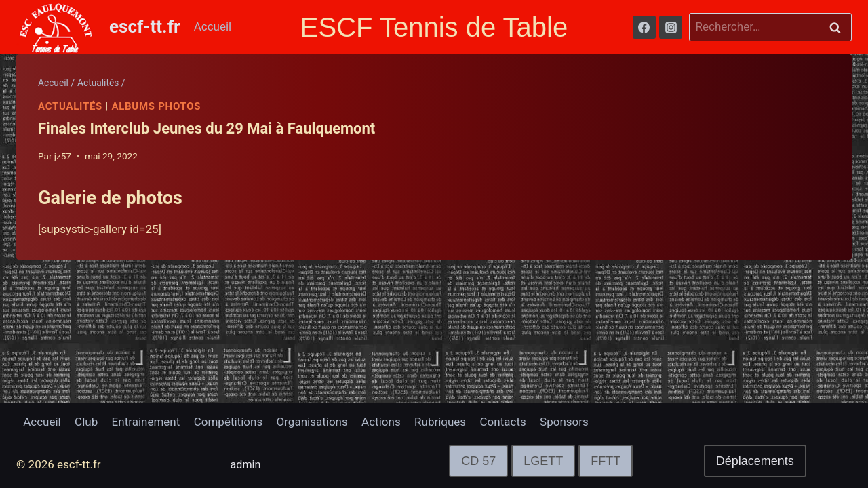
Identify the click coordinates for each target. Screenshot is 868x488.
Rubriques (440, 422)
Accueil (213, 26)
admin (246, 464)
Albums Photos (157, 106)
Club (86, 422)
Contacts (503, 422)
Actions (381, 422)
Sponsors (564, 422)
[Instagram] (671, 27)
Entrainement (146, 422)
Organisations (312, 422)
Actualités (70, 106)
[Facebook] (644, 27)
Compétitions (228, 422)
